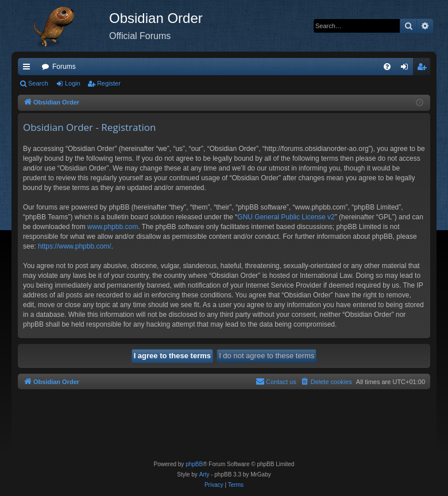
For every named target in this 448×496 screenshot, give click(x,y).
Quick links (29, 69)
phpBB (194, 464)
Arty (204, 474)
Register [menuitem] (424, 69)
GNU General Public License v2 (286, 217)
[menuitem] (387, 67)
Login (73, 83)
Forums (64, 67)
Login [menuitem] (407, 69)
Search (38, 83)
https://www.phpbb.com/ (74, 246)
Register (109, 83)
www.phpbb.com (113, 227)
